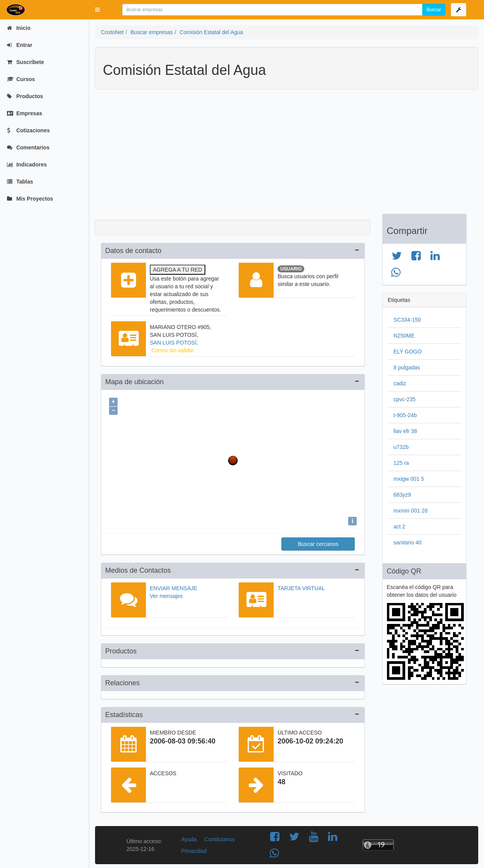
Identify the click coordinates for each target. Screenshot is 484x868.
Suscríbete (25, 62)
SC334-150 (407, 320)
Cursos (21, 79)
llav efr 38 (405, 431)
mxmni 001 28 (411, 511)
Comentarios (28, 147)
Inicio (19, 28)
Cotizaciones (28, 130)
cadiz (400, 383)
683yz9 (402, 495)
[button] (97, 10)
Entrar (20, 45)
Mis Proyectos (30, 199)
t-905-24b (405, 415)
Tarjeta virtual (301, 586)
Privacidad (194, 849)
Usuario (291, 269)
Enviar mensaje (173, 586)
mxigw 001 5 (409, 479)
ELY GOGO (408, 352)
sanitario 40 (408, 542)
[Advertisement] (281, 156)
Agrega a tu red (178, 270)
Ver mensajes (166, 594)
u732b (401, 447)
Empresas (25, 113)
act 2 (399, 527)
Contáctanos (219, 837)
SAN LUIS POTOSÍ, (174, 343)
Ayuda (189, 837)
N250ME (404, 336)
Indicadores (27, 165)
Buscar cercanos (318, 542)
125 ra (401, 463)
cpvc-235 (405, 399)
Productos (25, 96)
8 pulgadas (407, 367)
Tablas (20, 182)
